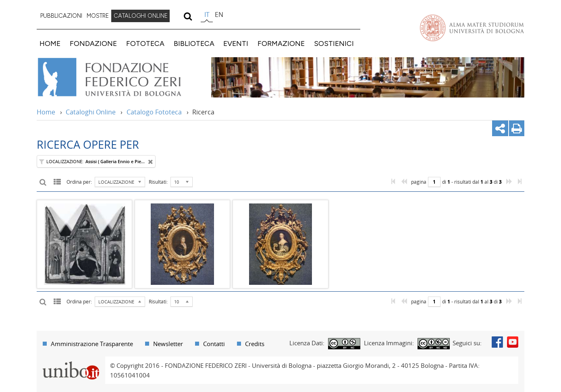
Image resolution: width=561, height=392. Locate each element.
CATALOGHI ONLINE (141, 16)
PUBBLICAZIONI (61, 16)
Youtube (513, 342)
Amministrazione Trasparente (92, 344)
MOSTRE (98, 16)
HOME (50, 43)
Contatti (214, 344)
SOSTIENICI (334, 43)
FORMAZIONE (281, 43)
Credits (255, 344)
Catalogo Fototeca (154, 112)
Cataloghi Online (91, 112)
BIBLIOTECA (194, 43)
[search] (188, 16)
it (207, 15)
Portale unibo (71, 361)
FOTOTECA (145, 43)
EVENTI (236, 43)
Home (46, 112)
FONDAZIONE (93, 43)
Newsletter (168, 344)
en (219, 15)
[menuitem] (61, 16)
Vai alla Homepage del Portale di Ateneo (472, 28)
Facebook (497, 342)
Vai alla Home (120, 77)
